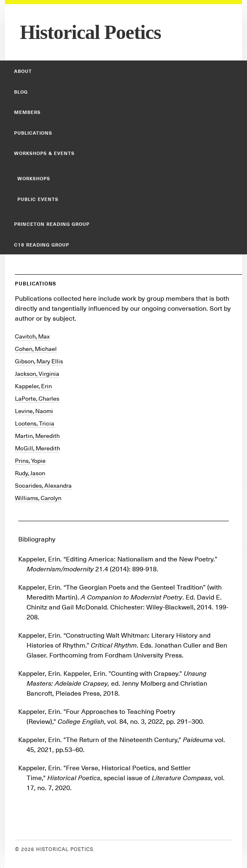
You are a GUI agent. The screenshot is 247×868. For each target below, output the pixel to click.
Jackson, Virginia (37, 374)
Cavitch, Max (32, 336)
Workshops (34, 179)
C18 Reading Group (42, 245)
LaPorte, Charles (37, 399)
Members (27, 112)
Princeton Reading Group (52, 224)
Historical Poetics (91, 32)
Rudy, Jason (30, 473)
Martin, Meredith (37, 436)
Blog (21, 92)
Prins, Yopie (30, 461)
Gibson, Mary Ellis (39, 361)
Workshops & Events (44, 153)
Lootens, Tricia (35, 423)
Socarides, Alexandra (43, 486)
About (23, 71)
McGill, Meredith (38, 448)
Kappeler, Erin (33, 386)
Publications (33, 133)
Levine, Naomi (34, 411)
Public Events (38, 199)
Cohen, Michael (36, 349)
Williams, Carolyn (38, 498)
